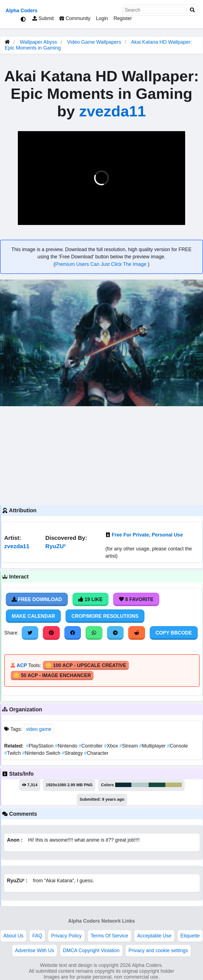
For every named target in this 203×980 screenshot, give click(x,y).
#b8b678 (173, 785)
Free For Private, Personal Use (147, 535)
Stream (129, 746)
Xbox (112, 746)
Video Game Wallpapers (95, 42)
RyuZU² (56, 546)
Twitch (13, 753)
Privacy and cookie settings (158, 950)
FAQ (37, 936)
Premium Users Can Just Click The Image (101, 264)
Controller (91, 746)
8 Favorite (136, 599)
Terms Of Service (109, 936)
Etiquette (190, 936)
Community (75, 18)
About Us (13, 936)
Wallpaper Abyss (38, 42)
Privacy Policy (66, 936)
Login (102, 18)
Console (177, 746)
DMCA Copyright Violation (91, 950)
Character (96, 753)
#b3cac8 (140, 785)
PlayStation (40, 746)
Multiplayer (153, 746)
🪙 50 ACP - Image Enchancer (52, 675)
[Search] (192, 10)
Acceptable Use (154, 936)
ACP (22, 665)
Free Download (37, 599)
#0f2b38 (123, 785)
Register (123, 18)
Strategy (73, 753)
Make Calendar (33, 616)
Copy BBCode (174, 633)
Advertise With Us (35, 950)
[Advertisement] (101, 455)
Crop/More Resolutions (105, 616)
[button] (26, 220)
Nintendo (67, 746)
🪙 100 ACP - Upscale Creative (86, 665)
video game (39, 729)
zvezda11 (113, 111)
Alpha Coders (21, 11)
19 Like (90, 599)
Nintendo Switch (42, 753)
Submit (43, 18)
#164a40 (157, 785)
